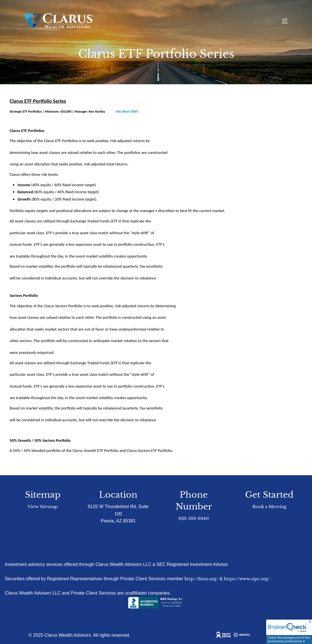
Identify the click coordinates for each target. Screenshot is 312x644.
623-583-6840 (194, 518)
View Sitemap (43, 507)
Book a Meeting (269, 507)
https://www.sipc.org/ (247, 579)
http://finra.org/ (201, 579)
